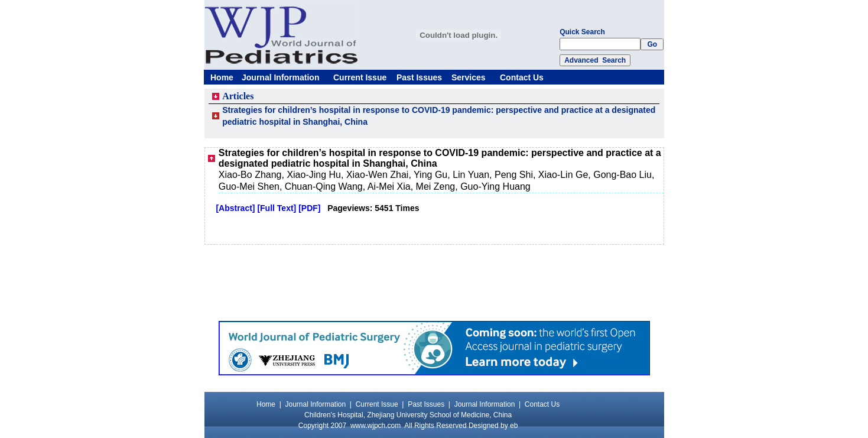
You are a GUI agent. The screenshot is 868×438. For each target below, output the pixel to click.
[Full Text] (277, 208)
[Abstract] (235, 208)
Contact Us (522, 77)
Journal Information (280, 77)
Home (222, 77)
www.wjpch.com (376, 426)
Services (469, 77)
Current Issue (360, 77)
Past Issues (419, 77)
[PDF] (309, 208)
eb (514, 426)
